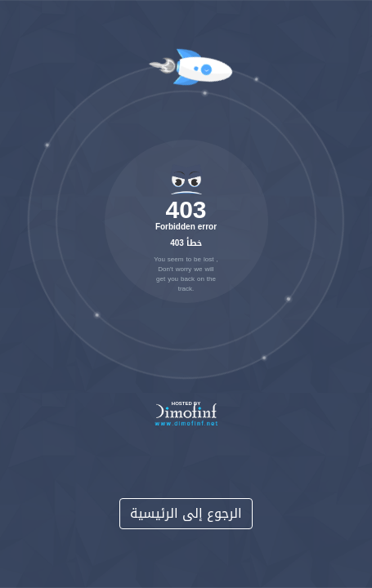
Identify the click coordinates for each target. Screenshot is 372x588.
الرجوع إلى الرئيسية (186, 513)
